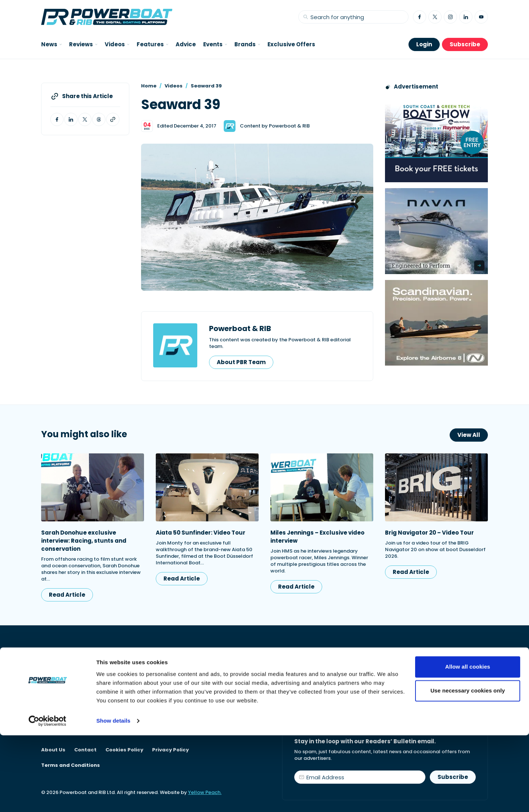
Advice (186, 44)
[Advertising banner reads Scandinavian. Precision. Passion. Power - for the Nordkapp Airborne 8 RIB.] (436, 323)
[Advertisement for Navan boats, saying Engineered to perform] (436, 231)
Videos (174, 86)
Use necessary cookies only (468, 767)
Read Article (67, 595)
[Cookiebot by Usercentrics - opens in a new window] (48, 798)
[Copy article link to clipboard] (113, 119)
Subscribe (465, 44)
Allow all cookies (468, 743)
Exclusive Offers (291, 44)
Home (149, 86)
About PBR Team (241, 362)
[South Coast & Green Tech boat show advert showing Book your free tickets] (436, 139)
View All (469, 435)
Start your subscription (337, 698)
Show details (113, 797)
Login (424, 44)
